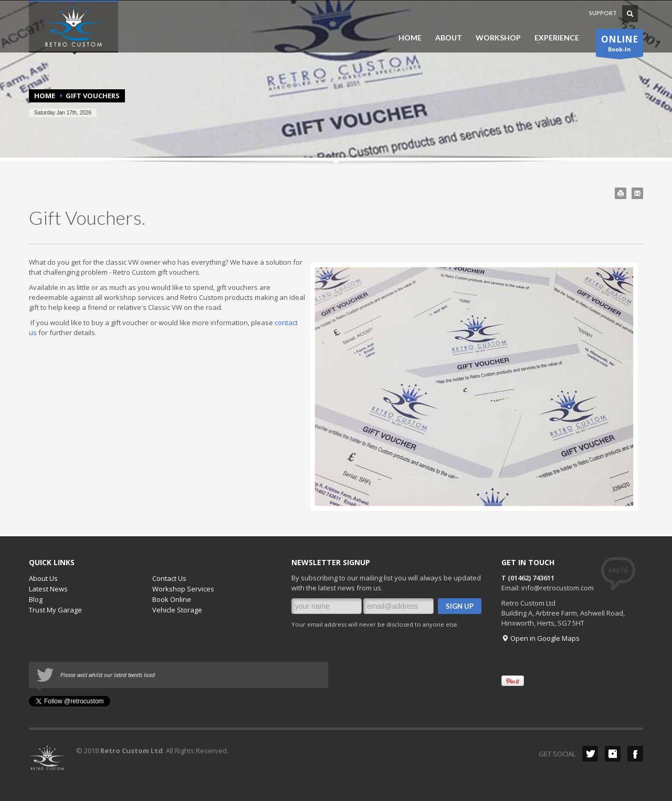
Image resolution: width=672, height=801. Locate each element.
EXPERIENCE (554, 38)
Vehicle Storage (177, 610)
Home (45, 96)
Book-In (619, 45)
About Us (43, 578)
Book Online (172, 599)
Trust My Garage (55, 610)
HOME (410, 38)
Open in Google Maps (540, 638)
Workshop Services (183, 589)
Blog (36, 599)
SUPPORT (603, 13)
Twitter (590, 754)
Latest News (48, 589)
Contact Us (169, 578)
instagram (613, 754)
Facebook (635, 754)
